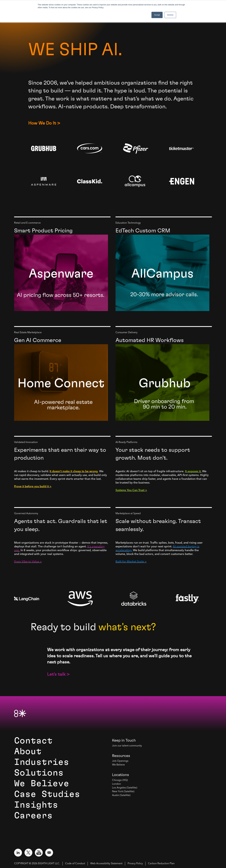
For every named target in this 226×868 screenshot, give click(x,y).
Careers (33, 816)
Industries (42, 762)
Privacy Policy (135, 864)
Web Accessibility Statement (106, 864)
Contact (33, 741)
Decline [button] (170, 15)
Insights (36, 805)
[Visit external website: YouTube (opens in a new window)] (39, 853)
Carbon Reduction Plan (161, 864)
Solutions (39, 773)
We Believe (42, 784)
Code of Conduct (75, 864)
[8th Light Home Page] (20, 713)
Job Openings (120, 761)
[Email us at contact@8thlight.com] (49, 853)
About (28, 751)
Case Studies (47, 794)
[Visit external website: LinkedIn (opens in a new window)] (18, 853)
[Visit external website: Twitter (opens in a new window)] (28, 853)
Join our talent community (127, 746)
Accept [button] (157, 15)
